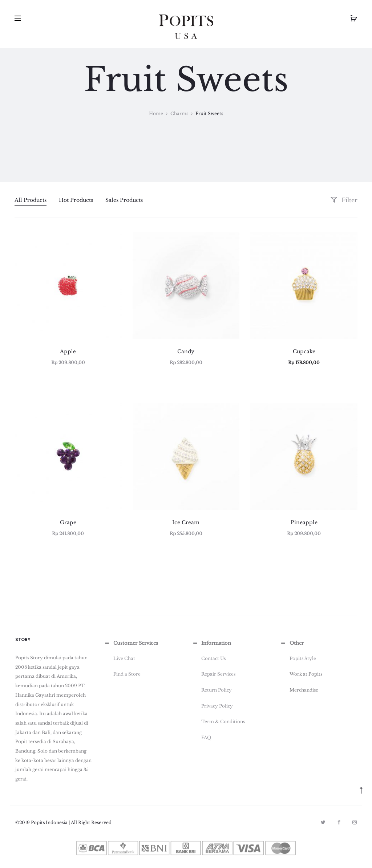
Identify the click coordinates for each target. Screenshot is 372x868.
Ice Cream (186, 522)
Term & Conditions (223, 722)
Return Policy (217, 690)
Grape (68, 522)
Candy (186, 351)
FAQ (206, 737)
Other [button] (292, 643)
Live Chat (124, 658)
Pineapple (304, 522)
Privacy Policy (217, 706)
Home (156, 113)
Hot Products (76, 200)
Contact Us (213, 658)
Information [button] (211, 643)
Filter (344, 200)
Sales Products (124, 200)
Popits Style (303, 658)
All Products (31, 200)
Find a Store (127, 674)
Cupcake (304, 351)
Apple (68, 351)
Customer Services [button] (131, 643)
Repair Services (218, 674)
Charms (179, 113)
